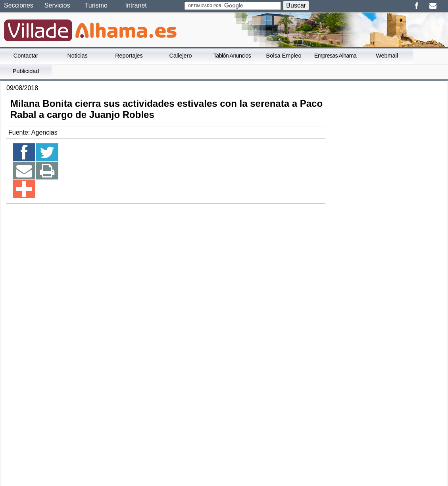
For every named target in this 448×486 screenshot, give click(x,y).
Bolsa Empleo (284, 56)
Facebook (416, 6)
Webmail (387, 56)
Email (433, 6)
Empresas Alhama (335, 56)
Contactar (26, 56)
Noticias (77, 56)
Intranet (136, 5)
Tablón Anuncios (232, 56)
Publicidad (26, 71)
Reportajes (129, 56)
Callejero (181, 56)
